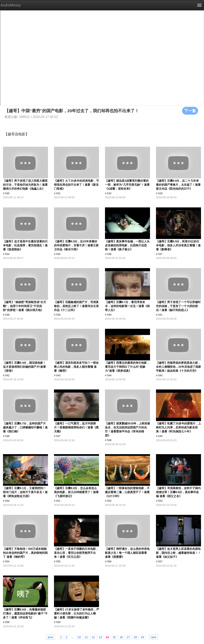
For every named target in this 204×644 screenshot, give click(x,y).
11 (86, 637)
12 (93, 637)
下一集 (190, 111)
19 (142, 637)
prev (51, 637)
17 (128, 637)
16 (121, 637)
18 (135, 637)
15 (114, 637)
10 (79, 637)
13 (100, 637)
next (153, 637)
